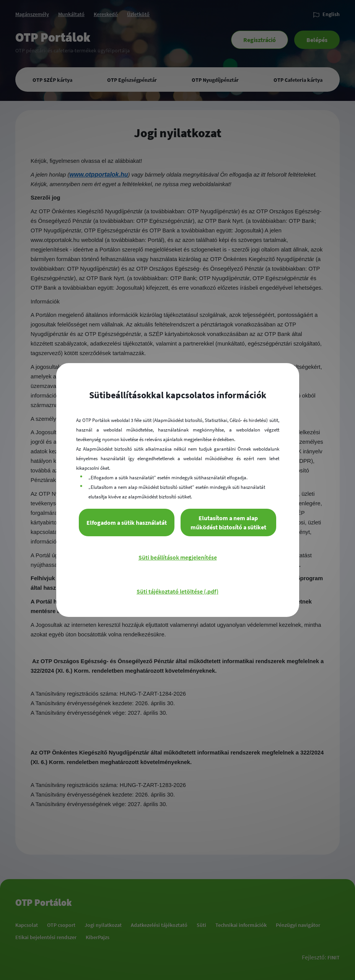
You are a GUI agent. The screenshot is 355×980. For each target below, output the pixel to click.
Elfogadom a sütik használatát (127, 522)
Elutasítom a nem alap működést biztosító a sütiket (228, 522)
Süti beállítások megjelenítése (178, 557)
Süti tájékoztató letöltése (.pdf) (177, 591)
